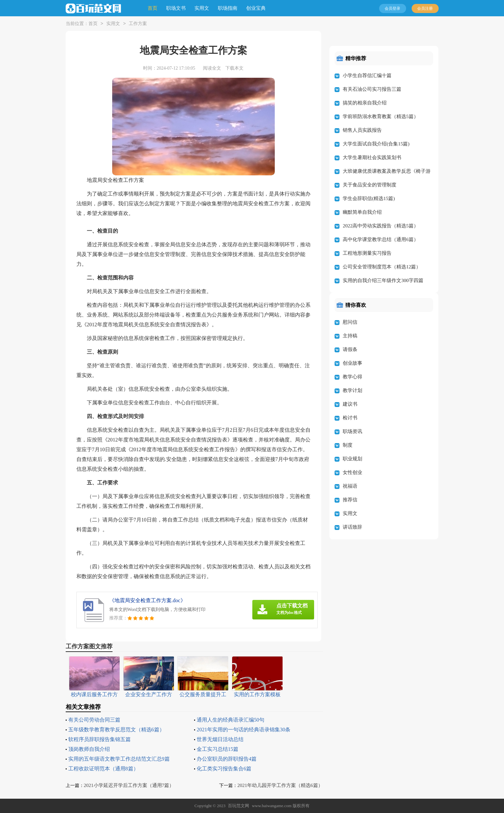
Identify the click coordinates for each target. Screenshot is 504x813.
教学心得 (352, 377)
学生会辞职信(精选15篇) (369, 198)
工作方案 (138, 24)
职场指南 (228, 8)
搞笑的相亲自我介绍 (365, 103)
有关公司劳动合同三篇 (94, 720)
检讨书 (350, 418)
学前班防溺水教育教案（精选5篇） (381, 116)
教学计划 (352, 390)
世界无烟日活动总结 (220, 739)
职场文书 (176, 8)
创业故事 (352, 363)
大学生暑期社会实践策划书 (372, 157)
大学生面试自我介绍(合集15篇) (376, 144)
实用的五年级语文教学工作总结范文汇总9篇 (119, 759)
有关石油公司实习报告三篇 (372, 89)
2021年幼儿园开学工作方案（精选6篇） (280, 785)
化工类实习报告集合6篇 (224, 769)
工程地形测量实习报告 (367, 253)
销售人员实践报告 (362, 130)
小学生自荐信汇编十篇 (367, 75)
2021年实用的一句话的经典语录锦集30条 (244, 730)
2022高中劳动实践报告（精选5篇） (381, 226)
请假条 (350, 349)
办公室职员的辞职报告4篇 (227, 759)
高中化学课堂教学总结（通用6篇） (381, 239)
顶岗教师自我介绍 (89, 749)
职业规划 (352, 459)
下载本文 (234, 68)
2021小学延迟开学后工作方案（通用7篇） (129, 785)
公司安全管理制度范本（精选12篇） (382, 267)
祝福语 (350, 486)
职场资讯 (352, 431)
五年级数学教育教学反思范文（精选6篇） (116, 730)
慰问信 (350, 322)
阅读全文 (212, 68)
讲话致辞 (352, 527)
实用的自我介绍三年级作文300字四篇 (383, 280)
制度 (348, 445)
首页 (153, 8)
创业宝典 (256, 8)
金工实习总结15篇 (218, 749)
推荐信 (350, 500)
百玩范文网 (239, 806)
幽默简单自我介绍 (362, 212)
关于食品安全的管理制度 (370, 185)
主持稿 (350, 336)
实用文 (202, 8)
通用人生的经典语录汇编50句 (231, 720)
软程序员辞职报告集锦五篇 (99, 739)
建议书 (350, 404)
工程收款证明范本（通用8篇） (103, 769)
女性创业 (352, 472)
